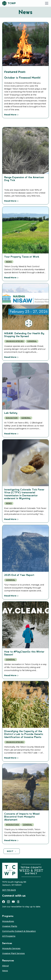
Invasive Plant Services (13, 953)
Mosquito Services (11, 948)
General (32, 341)
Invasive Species (15, 341)
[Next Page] (12, 851)
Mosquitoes (12, 825)
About (5, 966)
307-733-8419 (9, 890)
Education (12, 418)
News (9, 262)
